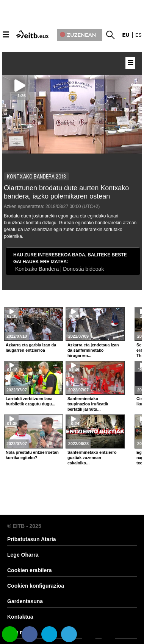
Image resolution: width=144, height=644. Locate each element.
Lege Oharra (23, 555)
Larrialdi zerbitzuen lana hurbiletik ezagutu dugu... (31, 401)
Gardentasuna (25, 601)
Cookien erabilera (30, 570)
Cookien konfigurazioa (36, 586)
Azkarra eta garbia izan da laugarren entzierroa (31, 348)
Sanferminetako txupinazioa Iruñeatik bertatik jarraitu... (88, 404)
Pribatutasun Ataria (32, 539)
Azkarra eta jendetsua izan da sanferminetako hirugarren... (93, 350)
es (139, 35)
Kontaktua (20, 617)
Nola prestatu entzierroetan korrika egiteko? (32, 455)
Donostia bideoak (83, 269)
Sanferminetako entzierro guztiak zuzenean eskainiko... (92, 458)
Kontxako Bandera (37, 269)
